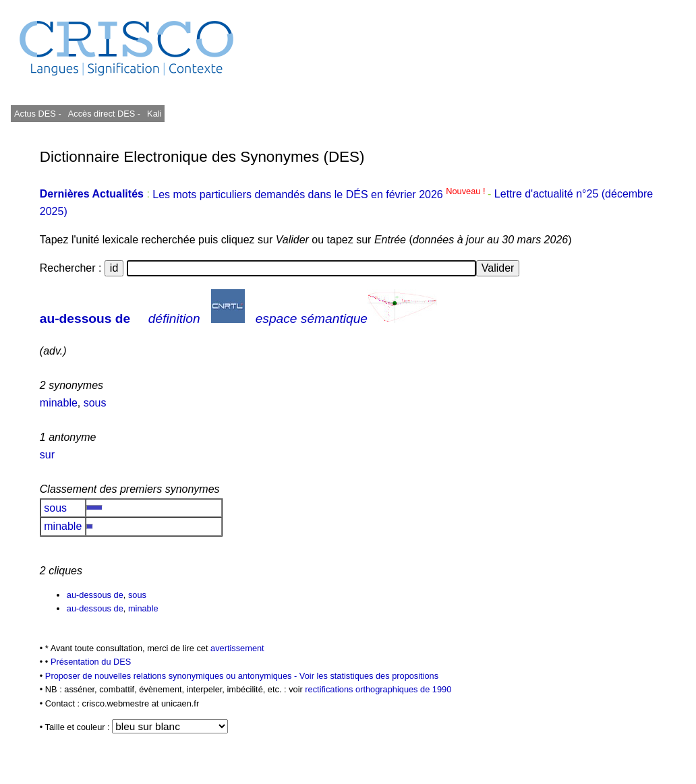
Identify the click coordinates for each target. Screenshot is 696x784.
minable (59, 403)
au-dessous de (85, 319)
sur (47, 455)
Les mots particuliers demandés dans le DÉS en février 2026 (320, 194)
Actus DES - (38, 114)
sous (95, 403)
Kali (154, 114)
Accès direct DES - (104, 114)
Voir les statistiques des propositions (369, 676)
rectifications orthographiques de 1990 (378, 689)
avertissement (237, 648)
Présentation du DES (91, 662)
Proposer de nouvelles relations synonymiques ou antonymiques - (172, 676)
